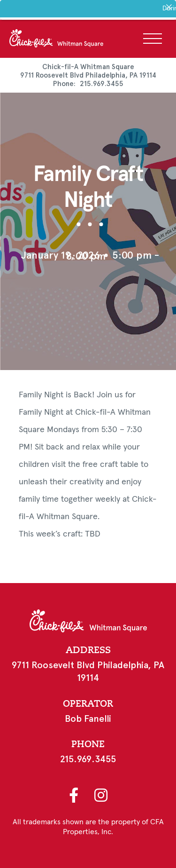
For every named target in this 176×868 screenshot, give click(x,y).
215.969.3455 (102, 84)
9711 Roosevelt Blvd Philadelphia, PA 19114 (88, 75)
